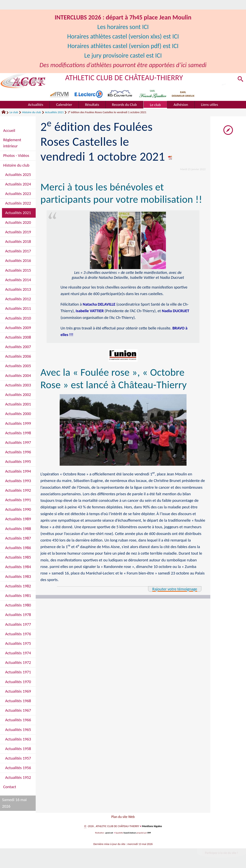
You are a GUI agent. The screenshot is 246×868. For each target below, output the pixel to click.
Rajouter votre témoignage (175, 589)
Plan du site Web (123, 817)
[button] (240, 80)
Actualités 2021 (54, 112)
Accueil (9, 130)
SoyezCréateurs (130, 834)
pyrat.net (109, 834)
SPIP (149, 834)
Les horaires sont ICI (123, 27)
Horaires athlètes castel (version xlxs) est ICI (123, 36)
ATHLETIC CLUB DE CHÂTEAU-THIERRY (124, 78)
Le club (14, 112)
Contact (10, 787)
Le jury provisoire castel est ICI (123, 56)
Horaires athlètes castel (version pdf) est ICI (123, 46)
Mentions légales (152, 827)
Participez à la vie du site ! (221, 854)
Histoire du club (32, 112)
